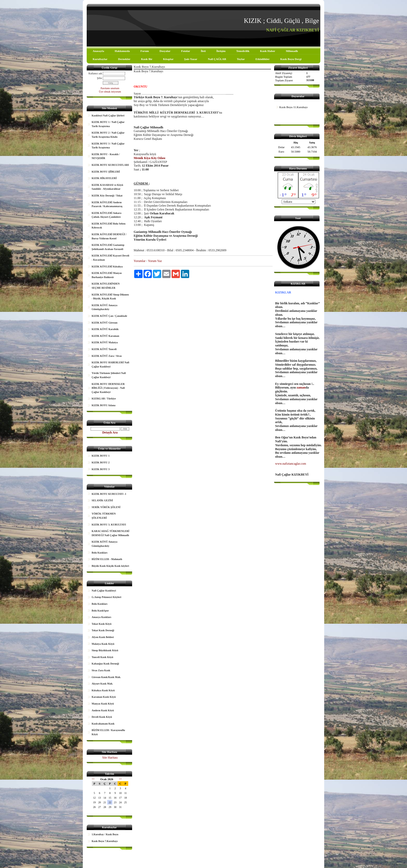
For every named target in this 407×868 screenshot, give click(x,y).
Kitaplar (168, 59)
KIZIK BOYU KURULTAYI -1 (109, 494)
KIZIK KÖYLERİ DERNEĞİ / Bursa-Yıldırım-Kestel (109, 236)
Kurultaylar (100, 59)
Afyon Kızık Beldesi (103, 637)
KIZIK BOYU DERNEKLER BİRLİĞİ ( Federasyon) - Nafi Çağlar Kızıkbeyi (108, 388)
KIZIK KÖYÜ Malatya (105, 342)
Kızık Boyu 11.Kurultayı (293, 107)
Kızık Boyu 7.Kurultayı (105, 841)
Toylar (241, 59)
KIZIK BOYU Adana (104, 405)
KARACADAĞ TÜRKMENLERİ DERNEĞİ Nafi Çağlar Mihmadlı (110, 533)
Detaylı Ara (110, 432)
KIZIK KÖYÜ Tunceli (104, 349)
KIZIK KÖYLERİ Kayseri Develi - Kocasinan (110, 258)
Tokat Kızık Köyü (101, 624)
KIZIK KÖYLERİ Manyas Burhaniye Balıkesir (107, 275)
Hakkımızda (122, 51)
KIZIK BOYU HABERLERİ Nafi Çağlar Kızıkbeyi (110, 364)
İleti (203, 51)
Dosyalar (165, 51)
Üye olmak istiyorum (110, 92)
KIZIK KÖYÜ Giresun (104, 323)
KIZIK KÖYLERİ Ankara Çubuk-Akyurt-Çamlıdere (106, 215)
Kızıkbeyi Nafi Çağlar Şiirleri (108, 116)
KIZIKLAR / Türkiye (104, 399)
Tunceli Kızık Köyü (102, 657)
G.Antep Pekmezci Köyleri (106, 597)
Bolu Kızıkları (100, 553)
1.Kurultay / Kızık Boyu (105, 834)
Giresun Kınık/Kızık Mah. (106, 677)
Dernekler (124, 59)
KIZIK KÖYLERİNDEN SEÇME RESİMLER (106, 286)
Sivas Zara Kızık (101, 670)
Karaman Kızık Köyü (104, 697)
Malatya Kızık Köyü (103, 644)
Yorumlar (140, 261)
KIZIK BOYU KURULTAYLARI (110, 165)
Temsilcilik (243, 51)
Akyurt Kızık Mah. (102, 684)
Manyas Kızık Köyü (103, 704)
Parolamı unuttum (110, 88)
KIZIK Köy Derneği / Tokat (107, 196)
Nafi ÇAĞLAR (217, 59)
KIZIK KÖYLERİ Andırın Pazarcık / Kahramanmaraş (107, 204)
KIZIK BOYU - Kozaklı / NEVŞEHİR (106, 156)
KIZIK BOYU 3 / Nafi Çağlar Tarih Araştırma (108, 146)
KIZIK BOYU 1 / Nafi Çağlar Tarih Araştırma (108, 124)
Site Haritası (110, 758)
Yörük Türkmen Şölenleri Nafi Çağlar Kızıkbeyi (109, 375)
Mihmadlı (292, 51)
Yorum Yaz (155, 261)
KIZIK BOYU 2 (101, 462)
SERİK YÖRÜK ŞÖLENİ (106, 507)
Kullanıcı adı (95, 73)
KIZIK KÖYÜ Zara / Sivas (107, 356)
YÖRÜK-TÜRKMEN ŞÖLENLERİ (104, 516)
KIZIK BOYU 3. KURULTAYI (109, 525)
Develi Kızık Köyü (102, 717)
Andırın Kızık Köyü (103, 710)
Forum (145, 51)
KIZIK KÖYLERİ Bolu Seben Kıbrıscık (108, 226)
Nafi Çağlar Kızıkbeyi (104, 591)
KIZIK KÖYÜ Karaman (105, 336)
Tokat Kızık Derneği (103, 630)
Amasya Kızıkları (101, 617)
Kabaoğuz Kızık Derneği (105, 664)
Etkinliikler (262, 59)
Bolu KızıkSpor (100, 611)
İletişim (221, 51)
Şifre (100, 78)
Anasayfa (98, 51)
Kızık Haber (268, 51)
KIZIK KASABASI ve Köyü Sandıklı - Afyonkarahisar (107, 187)
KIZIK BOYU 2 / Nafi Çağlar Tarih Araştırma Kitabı (108, 135)
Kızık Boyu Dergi (291, 59)
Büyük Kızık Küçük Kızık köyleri (110, 566)
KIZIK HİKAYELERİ (104, 178)
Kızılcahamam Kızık (103, 724)
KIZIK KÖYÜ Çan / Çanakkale (109, 316)
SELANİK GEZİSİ (102, 500)
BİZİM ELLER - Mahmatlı (107, 559)
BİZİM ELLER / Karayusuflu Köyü (108, 732)
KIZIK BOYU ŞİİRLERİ (106, 172)
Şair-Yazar (191, 59)
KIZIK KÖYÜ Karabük (105, 329)
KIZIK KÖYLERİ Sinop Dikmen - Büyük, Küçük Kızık (110, 297)
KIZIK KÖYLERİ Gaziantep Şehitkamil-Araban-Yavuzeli (108, 247)
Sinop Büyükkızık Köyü (105, 650)
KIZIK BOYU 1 (101, 456)
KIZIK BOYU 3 (101, 469)
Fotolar (186, 51)
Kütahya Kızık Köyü (103, 690)
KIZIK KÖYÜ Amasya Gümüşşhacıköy (104, 307)
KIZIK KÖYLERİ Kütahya (107, 267)
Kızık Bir (147, 59)
